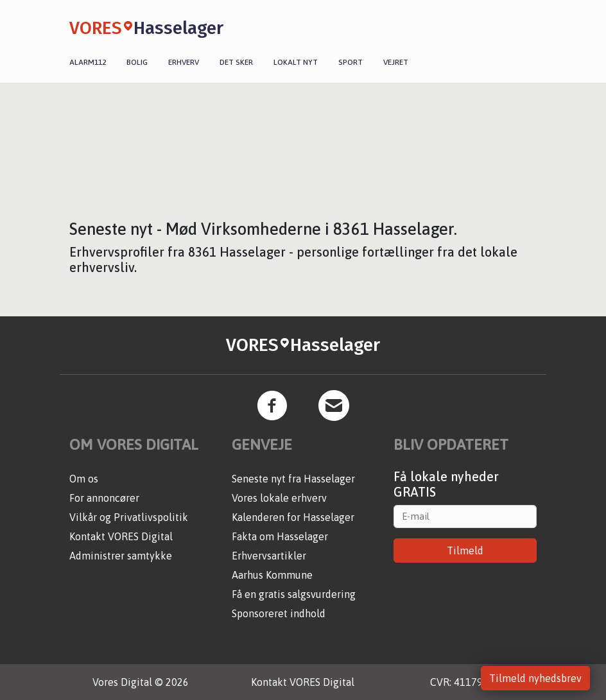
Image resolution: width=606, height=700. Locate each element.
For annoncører (104, 498)
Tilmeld (465, 551)
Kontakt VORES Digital (121, 536)
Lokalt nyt (296, 62)
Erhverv (184, 62)
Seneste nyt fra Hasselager (293, 479)
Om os (84, 479)
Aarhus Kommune (272, 575)
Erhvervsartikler (269, 556)
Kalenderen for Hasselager (293, 517)
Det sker (236, 62)
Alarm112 (88, 62)
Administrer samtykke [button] (121, 556)
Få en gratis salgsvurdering (294, 594)
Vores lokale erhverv (279, 498)
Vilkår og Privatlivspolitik (129, 517)
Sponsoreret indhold (279, 613)
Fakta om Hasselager (280, 536)
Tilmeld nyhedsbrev (535, 678)
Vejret (396, 62)
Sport (351, 62)
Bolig (137, 62)
